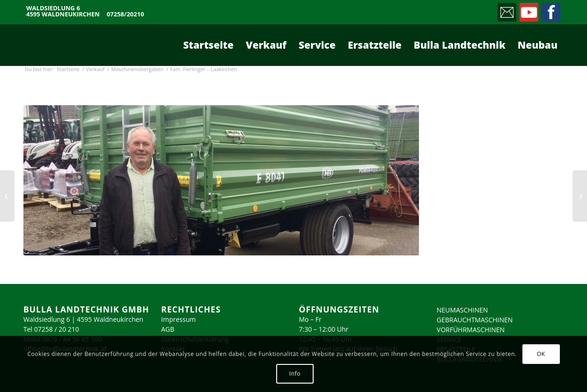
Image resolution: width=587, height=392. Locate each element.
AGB (168, 329)
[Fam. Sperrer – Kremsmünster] (580, 196)
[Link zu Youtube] (528, 10)
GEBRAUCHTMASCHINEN (475, 320)
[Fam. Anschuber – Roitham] (7, 196)
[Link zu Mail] (506, 10)
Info (295, 374)
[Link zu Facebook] (550, 10)
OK (541, 354)
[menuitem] (208, 45)
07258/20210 (125, 14)
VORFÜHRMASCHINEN (471, 330)
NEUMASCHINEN (462, 310)
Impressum (178, 319)
